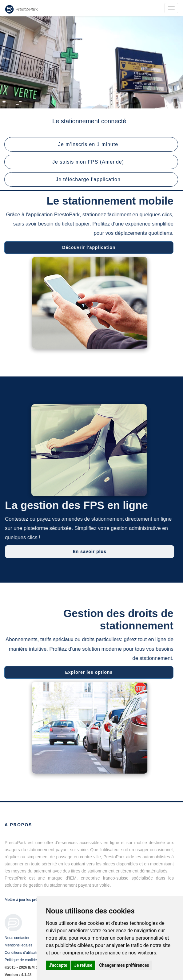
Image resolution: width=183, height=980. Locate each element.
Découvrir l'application (87, 247)
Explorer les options (87, 672)
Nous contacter (17, 938)
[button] (91, 144)
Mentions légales (18, 945)
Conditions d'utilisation (23, 953)
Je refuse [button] (83, 965)
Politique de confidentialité (26, 960)
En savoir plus (91, 551)
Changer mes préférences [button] (124, 965)
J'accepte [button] (58, 965)
